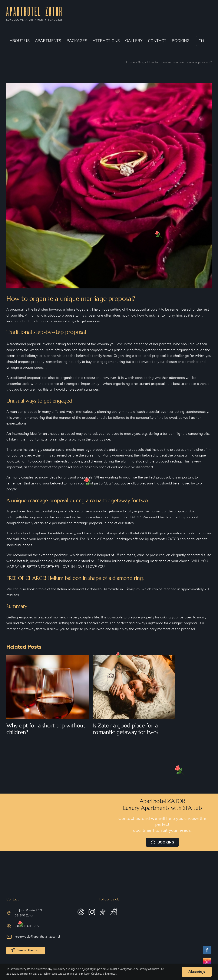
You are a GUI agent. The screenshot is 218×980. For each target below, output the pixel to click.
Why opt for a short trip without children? (46, 729)
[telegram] (113, 912)
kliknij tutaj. (110, 974)
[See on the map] (26, 951)
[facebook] (81, 912)
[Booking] (162, 842)
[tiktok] (103, 912)
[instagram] (92, 912)
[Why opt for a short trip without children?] (48, 657)
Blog (141, 63)
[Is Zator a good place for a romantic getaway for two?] (134, 657)
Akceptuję (197, 972)
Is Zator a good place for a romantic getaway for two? (126, 729)
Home (131, 63)
